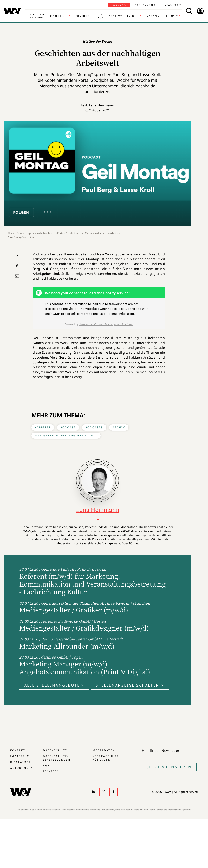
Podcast (68, 427)
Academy (115, 16)
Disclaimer (20, 762)
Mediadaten (104, 750)
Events (132, 16)
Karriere (43, 427)
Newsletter (173, 5)
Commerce (83, 16)
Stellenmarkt (145, 5)
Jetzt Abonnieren (170, 767)
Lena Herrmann (102, 105)
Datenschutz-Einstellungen (57, 758)
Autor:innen (22, 768)
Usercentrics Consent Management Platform (106, 324)
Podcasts (94, 427)
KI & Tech (100, 16)
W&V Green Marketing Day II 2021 (66, 436)
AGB (47, 765)
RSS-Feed (51, 771)
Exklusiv (171, 16)
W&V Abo (120, 5)
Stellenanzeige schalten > (130, 685)
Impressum (20, 756)
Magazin (153, 16)
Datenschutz (55, 750)
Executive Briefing (37, 16)
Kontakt (18, 750)
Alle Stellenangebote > (54, 685)
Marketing (58, 16)
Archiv (119, 427)
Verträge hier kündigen (106, 758)
